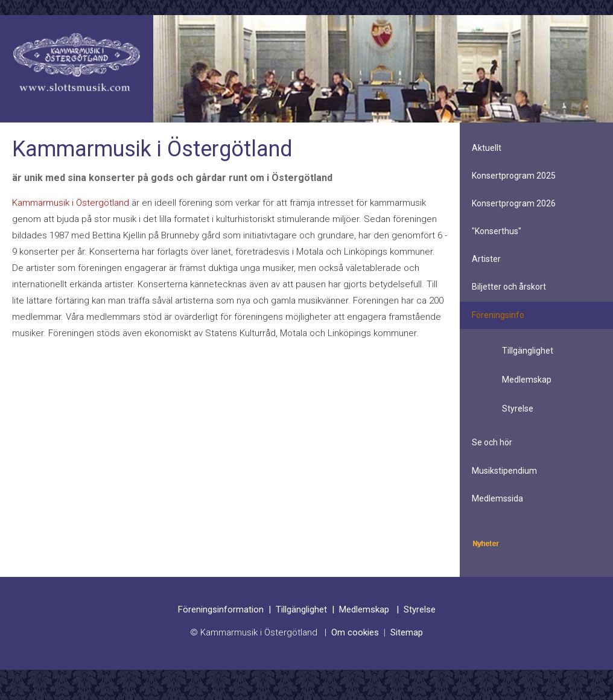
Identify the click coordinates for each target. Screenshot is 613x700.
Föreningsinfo (498, 315)
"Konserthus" (497, 231)
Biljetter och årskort (509, 287)
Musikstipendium (504, 471)
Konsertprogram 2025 (514, 176)
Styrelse (518, 409)
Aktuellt (487, 148)
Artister (486, 259)
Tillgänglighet (528, 351)
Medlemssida (497, 498)
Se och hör (492, 442)
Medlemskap (527, 380)
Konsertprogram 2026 (514, 203)
